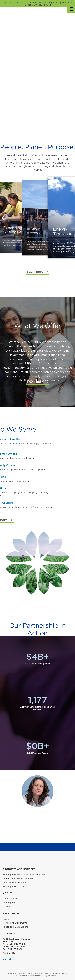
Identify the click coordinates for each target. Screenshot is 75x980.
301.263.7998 (15, 949)
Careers (7, 907)
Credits (64, 973)
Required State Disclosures (47, 973)
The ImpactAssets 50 (14, 887)
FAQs (6, 919)
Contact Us (9, 953)
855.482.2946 (18, 947)
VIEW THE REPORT (41, 5)
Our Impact (9, 903)
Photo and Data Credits (15, 927)
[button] (37, 272)
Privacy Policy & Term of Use (20, 973)
